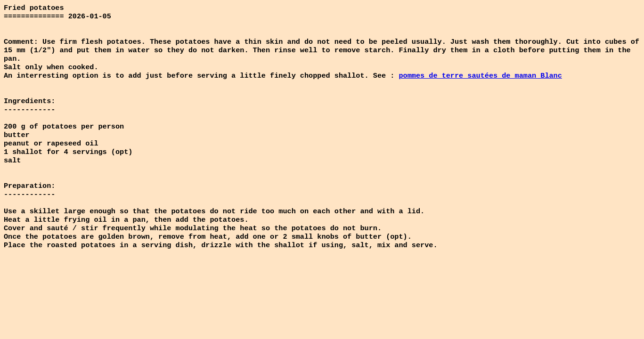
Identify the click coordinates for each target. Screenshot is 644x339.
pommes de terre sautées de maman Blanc (480, 84)
